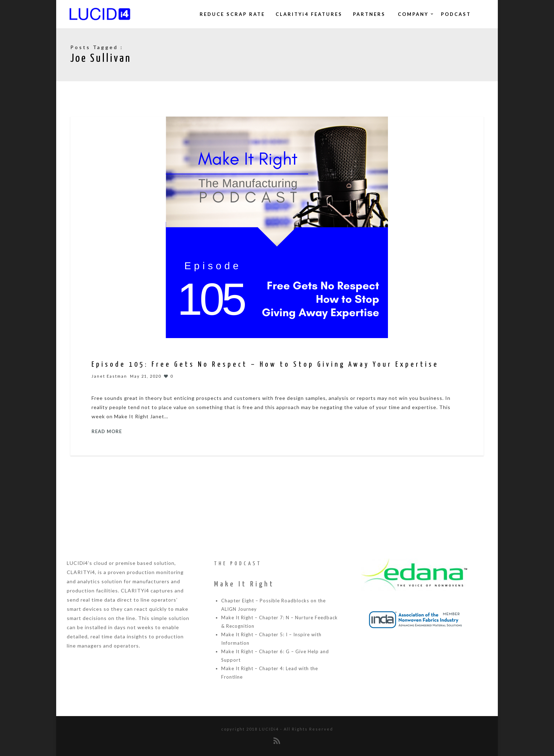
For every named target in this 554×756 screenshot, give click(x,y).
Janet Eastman (109, 376)
